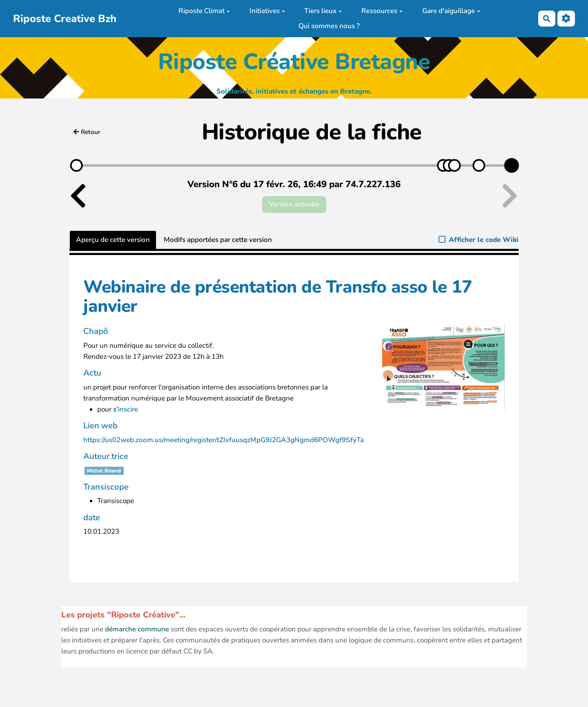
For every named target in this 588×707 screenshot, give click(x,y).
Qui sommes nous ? (329, 26)
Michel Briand (104, 471)
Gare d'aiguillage (451, 11)
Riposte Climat (204, 11)
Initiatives (267, 11)
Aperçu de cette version (113, 240)
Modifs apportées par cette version (218, 240)
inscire (128, 409)
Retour (87, 132)
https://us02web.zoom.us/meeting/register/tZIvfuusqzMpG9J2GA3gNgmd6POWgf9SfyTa (224, 440)
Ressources (382, 11)
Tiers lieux (323, 11)
